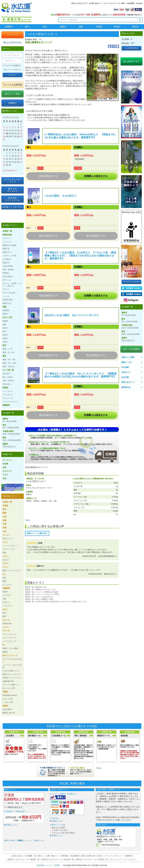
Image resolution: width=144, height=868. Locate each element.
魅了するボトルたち (13, 190)
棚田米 (5, 652)
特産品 (5, 706)
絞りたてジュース (10, 655)
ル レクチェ (7, 585)
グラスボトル (8, 395)
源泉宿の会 (126, 387)
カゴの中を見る (13, 42)
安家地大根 (7, 624)
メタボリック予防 (9, 256)
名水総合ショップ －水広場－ (50, 865)
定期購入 (9, 27)
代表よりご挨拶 (128, 357)
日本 (37, 599)
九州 (4, 531)
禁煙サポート (8, 252)
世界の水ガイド (128, 382)
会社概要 (131, 3)
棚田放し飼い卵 (9, 713)
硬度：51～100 (8, 352)
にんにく (6, 627)
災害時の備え (8, 300)
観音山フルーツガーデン (12, 674)
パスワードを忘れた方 (13, 70)
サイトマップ (116, 859)
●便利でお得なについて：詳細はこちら (24, 841)
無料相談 (65, 856)
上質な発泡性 (8, 266)
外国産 (99, 27)
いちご (5, 556)
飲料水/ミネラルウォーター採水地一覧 (58, 859)
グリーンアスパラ (9, 634)
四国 (4, 528)
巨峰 (4, 553)
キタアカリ (7, 595)
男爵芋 (5, 592)
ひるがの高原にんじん (11, 671)
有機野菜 (6, 588)
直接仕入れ (7, 303)
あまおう (6, 560)
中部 (4, 517)
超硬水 (9, 445)
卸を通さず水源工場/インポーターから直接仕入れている (64, 602)
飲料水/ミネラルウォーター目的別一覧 (92, 859)
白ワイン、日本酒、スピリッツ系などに (12, 285)
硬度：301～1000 (9, 363)
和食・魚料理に (9, 270)
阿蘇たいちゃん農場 (10, 648)
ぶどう (5, 542)
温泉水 (5, 338)
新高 (4, 578)
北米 (4, 467)
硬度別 (117, 27)
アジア (5, 475)
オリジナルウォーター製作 (115, 3)
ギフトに (6, 289)
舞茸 (4, 616)
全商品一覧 (7, 231)
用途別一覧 (29, 592)
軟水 (27, 27)
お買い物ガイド (96, 3)
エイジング (7, 242)
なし (4, 574)
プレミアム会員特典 (13, 85)
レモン (5, 567)
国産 (81, 27)
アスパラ (6, 631)
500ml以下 (7, 374)
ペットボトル (8, 391)
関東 (4, 513)
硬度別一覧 (29, 587)
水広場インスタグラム (13, 207)
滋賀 (51, 599)
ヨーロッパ (7, 460)
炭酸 (4, 324)
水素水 (5, 342)
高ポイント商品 (13, 94)
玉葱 (4, 599)
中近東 (5, 464)
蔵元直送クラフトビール (13, 199)
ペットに (6, 296)
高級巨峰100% (8, 681)
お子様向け (7, 259)
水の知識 (125, 367)
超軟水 (10, 420)
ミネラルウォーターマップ (13, 181)
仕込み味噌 (7, 709)
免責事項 (129, 856)
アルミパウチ (8, 398)
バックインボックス (10, 402)
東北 (4, 509)
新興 (4, 581)
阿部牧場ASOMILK (10, 695)
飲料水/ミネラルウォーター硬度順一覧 (24, 859)
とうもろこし (8, 606)
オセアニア (7, 471)
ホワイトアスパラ (9, 638)
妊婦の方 (6, 263)
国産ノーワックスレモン (12, 571)
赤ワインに (7, 280)
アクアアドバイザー (132, 282)
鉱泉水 (5, 335)
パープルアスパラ (9, 641)
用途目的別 (7, 235)
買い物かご (39, 856)
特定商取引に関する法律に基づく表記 (86, 856)
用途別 (135, 27)
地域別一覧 (29, 599)
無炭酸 (5, 321)
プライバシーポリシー (114, 856)
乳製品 (5, 692)
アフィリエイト (130, 859)
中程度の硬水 (11, 433)
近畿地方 (44, 599)
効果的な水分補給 (51, 592)
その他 (38, 602)
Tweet (27, 520)
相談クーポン (127, 362)
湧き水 (5, 328)
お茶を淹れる (8, 276)
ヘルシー (39, 592)
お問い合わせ (17, 856)
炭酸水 (63, 27)
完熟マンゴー (8, 539)
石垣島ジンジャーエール (12, 678)
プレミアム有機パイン (11, 685)
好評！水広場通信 (131, 349)
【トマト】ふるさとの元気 (12, 666)
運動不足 (6, 249)
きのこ (5, 609)
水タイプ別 (7, 317)
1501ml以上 (7, 384)
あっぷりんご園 (9, 688)
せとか (5, 563)
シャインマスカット (10, 546)
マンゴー (6, 535)
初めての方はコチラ (80, 3)
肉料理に (6, 273)
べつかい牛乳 (8, 702)
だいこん (6, 620)
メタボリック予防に (52, 594)
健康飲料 (6, 405)
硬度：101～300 (9, 360)
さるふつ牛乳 (8, 699)
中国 (4, 524)
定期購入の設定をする (96, 176)
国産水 (5, 314)
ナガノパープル (9, 549)
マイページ (13, 35)
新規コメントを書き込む (37, 533)
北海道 (5, 506)
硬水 (45, 27)
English (140, 3)
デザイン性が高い (9, 293)
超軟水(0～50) (41, 587)
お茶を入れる (48, 597)
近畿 (4, 520)
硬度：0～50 (7, 349)
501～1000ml (8, 377)
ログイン (13, 75)
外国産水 (6, 310)
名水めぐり (126, 372)
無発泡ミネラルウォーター (46, 589)
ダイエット (7, 238)
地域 (4, 307)
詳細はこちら (11, 825)
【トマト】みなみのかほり (12, 660)
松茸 (4, 613)
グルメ (38, 597)
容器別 (5, 388)
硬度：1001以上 (9, 366)
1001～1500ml (8, 381)
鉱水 (4, 331)
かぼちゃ (6, 602)
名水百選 (125, 377)
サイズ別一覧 (8, 370)
